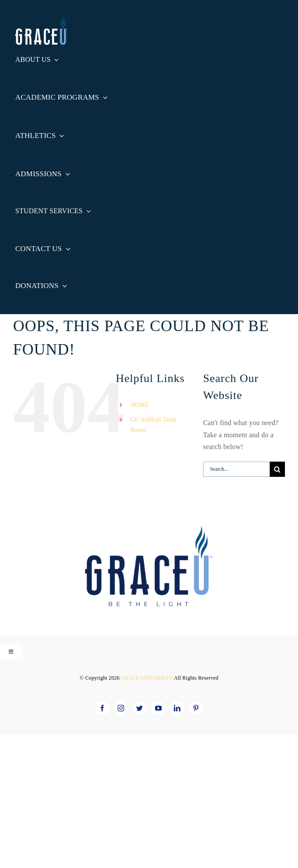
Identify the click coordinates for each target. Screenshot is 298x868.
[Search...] (236, 469)
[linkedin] (177, 708)
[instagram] (121, 708)
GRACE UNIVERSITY (148, 678)
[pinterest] (196, 708)
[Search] (277, 469)
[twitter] (140, 708)
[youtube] (158, 708)
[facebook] (102, 708)
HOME (139, 405)
